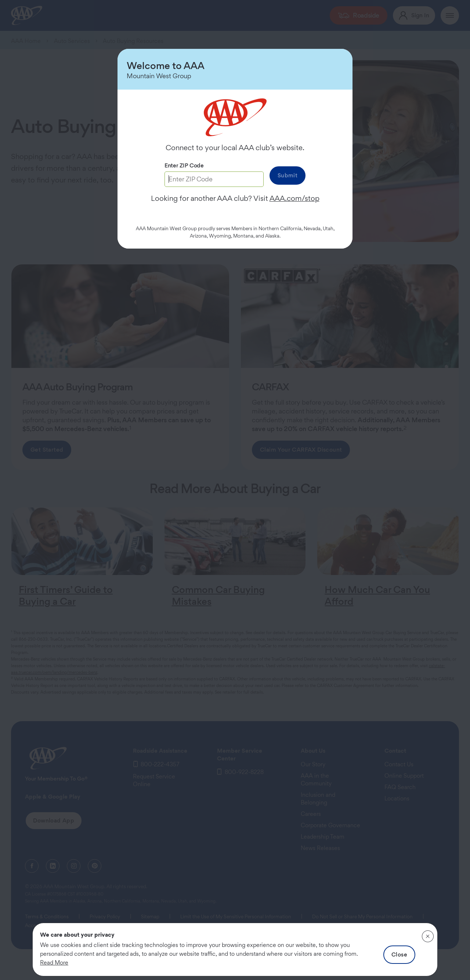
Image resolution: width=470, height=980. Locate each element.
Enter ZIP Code (184, 165)
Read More (54, 963)
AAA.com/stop (294, 198)
